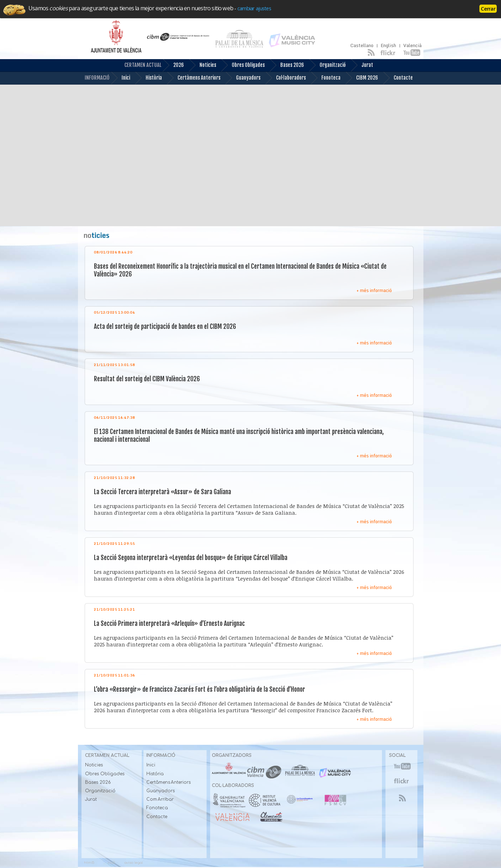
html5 (89, 863)
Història (148, 78)
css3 (111, 863)
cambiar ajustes (254, 8)
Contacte (398, 78)
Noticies (202, 65)
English (388, 45)
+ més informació (374, 290)
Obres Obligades (243, 65)
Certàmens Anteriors (193, 78)
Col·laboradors (285, 78)
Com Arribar (160, 799)
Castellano (362, 45)
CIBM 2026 (362, 78)
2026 (173, 65)
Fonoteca (325, 78)
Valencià (412, 45)
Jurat (362, 65)
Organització (327, 65)
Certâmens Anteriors (169, 782)
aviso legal (134, 863)
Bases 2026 (287, 65)
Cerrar (488, 8)
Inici (120, 78)
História (155, 774)
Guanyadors (243, 78)
